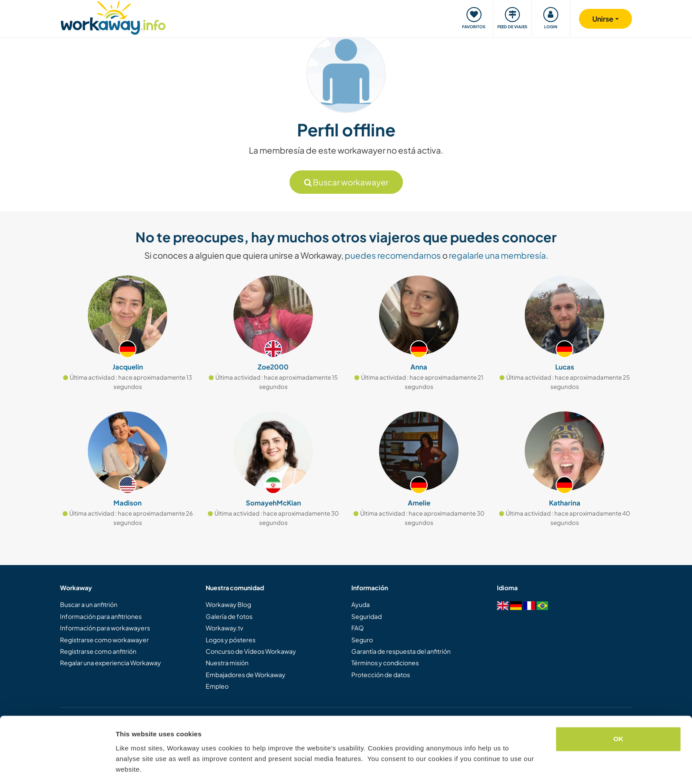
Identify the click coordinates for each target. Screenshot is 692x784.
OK (619, 712)
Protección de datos (381, 675)
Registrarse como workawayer (104, 640)
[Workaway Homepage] (113, 17)
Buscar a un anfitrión (89, 604)
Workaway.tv (224, 628)
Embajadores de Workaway (246, 675)
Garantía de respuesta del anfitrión (401, 651)
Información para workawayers (105, 628)
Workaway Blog (228, 604)
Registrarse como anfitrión (98, 651)
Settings (129, 767)
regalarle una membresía (497, 255)
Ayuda (361, 604)
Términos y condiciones (385, 663)
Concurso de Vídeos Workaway (251, 651)
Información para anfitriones (101, 616)
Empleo (217, 686)
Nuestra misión (227, 663)
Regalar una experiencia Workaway (111, 663)
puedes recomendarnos (393, 255)
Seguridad (367, 616)
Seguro (362, 640)
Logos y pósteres (231, 640)
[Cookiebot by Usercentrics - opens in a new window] (57, 767)
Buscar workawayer (346, 182)
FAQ (357, 628)
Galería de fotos (229, 616)
